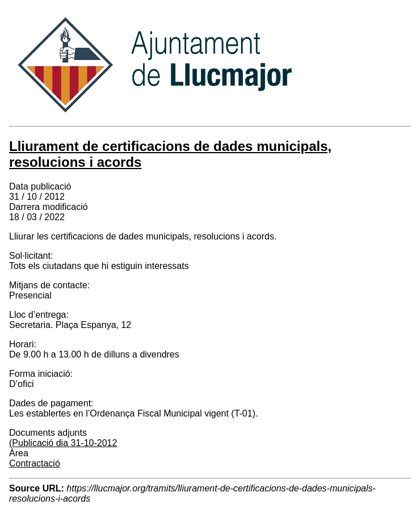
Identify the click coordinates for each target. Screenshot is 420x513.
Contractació (35, 463)
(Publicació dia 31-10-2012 (63, 443)
